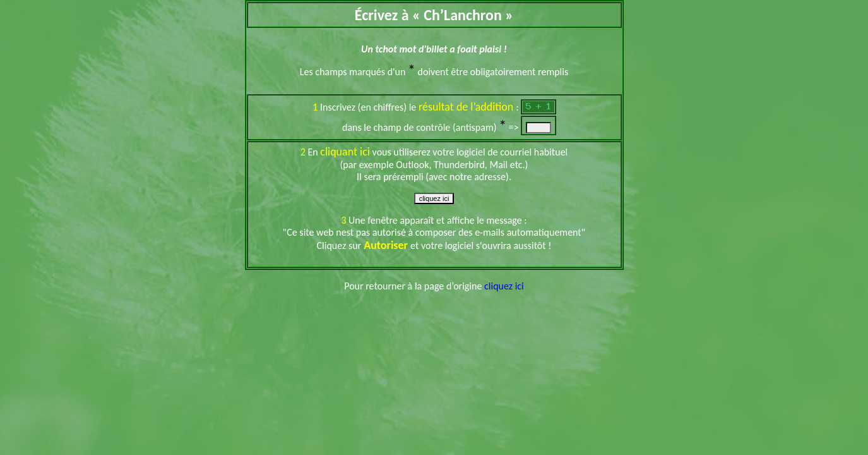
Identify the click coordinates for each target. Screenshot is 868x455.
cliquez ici (504, 286)
